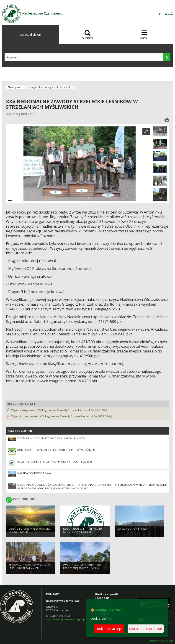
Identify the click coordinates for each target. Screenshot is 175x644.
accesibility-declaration (161, 641)
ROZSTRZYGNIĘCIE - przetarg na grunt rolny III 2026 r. (55, 462)
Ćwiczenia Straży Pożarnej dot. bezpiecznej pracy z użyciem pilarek (83, 568)
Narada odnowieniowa (34, 473)
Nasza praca (14, 87)
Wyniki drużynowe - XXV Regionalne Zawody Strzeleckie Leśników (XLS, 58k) (59, 410)
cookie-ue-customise (146, 629)
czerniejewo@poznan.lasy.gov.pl (66, 619)
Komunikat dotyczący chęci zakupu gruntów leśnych (56, 450)
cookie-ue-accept (109, 629)
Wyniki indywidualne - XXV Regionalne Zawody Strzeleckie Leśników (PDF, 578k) (62, 416)
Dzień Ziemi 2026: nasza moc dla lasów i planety (51, 438)
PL (161, 14)
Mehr (111, 618)
